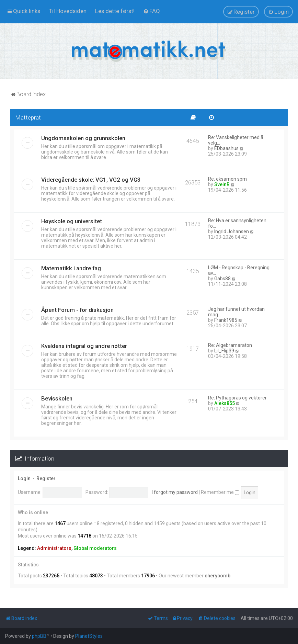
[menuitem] (68, 11)
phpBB (39, 636)
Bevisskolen (57, 398)
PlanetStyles (89, 636)
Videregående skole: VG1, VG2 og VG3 (91, 180)
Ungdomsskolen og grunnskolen (83, 138)
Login (24, 478)
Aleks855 (225, 403)
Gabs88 (222, 279)
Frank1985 (226, 320)
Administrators (54, 548)
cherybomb (217, 576)
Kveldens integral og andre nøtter (84, 346)
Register (46, 478)
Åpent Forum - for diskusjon (77, 310)
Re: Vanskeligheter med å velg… (236, 140)
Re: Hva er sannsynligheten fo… (237, 223)
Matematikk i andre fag (71, 268)
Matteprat (28, 117)
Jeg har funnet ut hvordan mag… (236, 312)
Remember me (220, 492)
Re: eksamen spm (227, 179)
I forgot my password (175, 492)
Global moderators (95, 548)
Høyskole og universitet (72, 221)
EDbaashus (226, 148)
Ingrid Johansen (232, 231)
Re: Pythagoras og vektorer (237, 398)
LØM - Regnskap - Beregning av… (239, 270)
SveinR (222, 184)
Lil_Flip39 (224, 351)
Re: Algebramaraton (230, 345)
